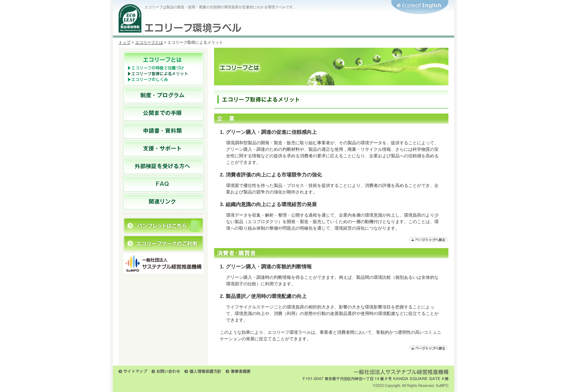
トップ (125, 42)
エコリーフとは (149, 42)
